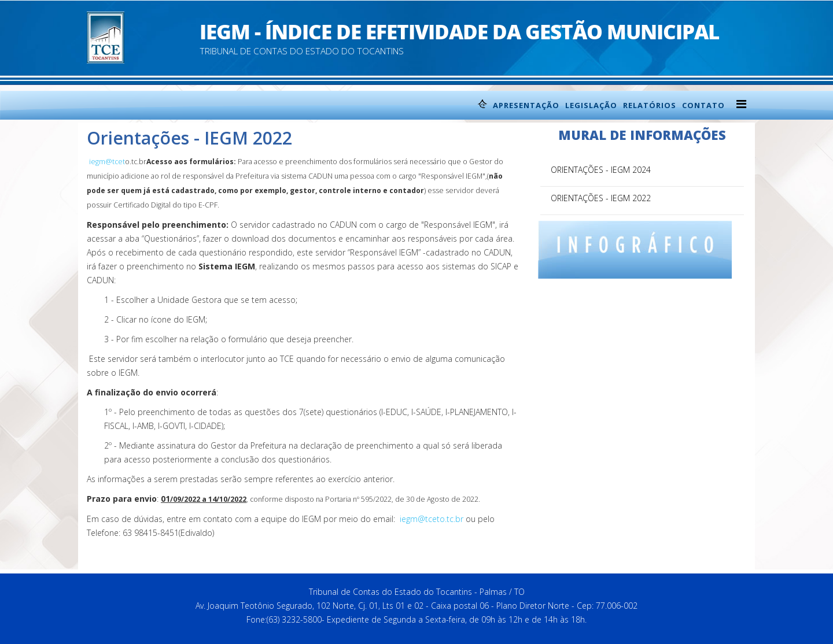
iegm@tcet (107, 162)
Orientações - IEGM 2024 (601, 170)
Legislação (591, 105)
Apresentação (526, 105)
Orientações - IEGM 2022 (601, 198)
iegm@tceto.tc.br (432, 519)
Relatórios (650, 105)
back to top (499, 566)
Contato (703, 105)
